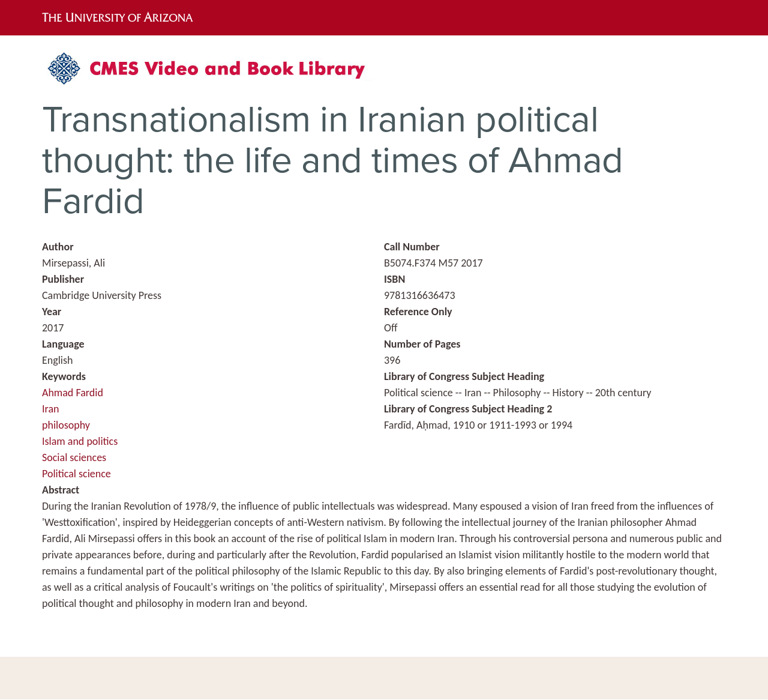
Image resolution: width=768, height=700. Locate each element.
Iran (51, 409)
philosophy (66, 425)
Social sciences (74, 457)
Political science (76, 474)
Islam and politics (80, 441)
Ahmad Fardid (73, 393)
